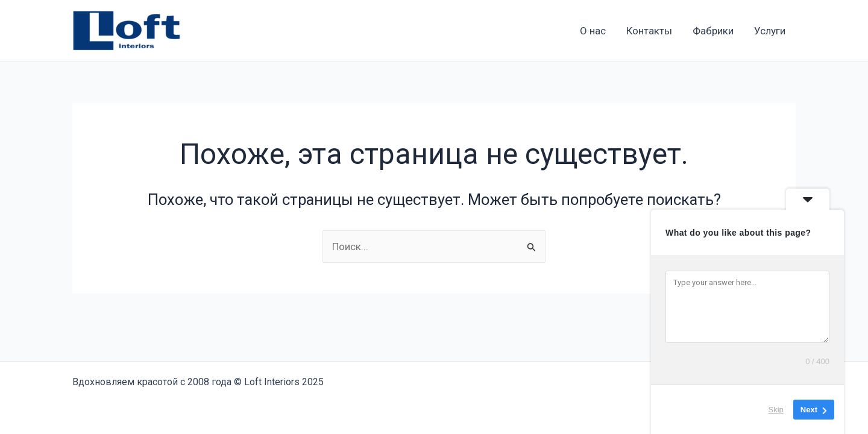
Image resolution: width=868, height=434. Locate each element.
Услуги (770, 31)
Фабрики (713, 31)
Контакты (649, 31)
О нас (593, 31)
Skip (776, 410)
